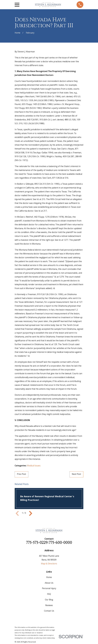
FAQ (49, 594)
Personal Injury (49, 589)
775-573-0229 (37, 543)
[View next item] (31, 513)
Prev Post (22, 474)
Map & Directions (49, 564)
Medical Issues (34, 466)
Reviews (49, 606)
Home (49, 577)
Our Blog (49, 600)
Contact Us (49, 611)
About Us (49, 583)
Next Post (76, 474)
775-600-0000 (60, 543)
